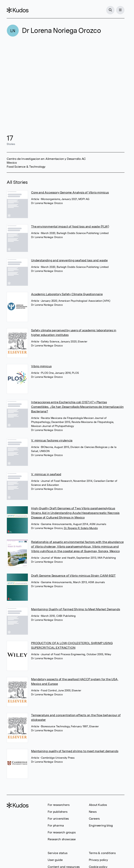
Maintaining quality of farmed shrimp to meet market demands (75, 751)
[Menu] (120, 10)
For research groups (62, 832)
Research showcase (62, 839)
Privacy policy (98, 860)
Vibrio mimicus (41, 366)
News (93, 812)
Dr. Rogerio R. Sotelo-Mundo (81, 528)
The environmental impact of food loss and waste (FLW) (70, 226)
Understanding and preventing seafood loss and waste (69, 260)
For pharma (56, 825)
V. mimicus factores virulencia (52, 440)
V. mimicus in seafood (46, 474)
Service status (57, 853)
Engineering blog (101, 825)
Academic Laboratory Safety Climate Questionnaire (67, 294)
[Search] (110, 10)
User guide (55, 860)
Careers (94, 819)
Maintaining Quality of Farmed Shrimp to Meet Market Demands (75, 609)
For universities (58, 819)
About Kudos (98, 805)
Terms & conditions (102, 853)
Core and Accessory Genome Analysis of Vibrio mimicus (70, 192)
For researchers (59, 805)
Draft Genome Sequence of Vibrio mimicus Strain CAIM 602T (73, 576)
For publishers (57, 812)
